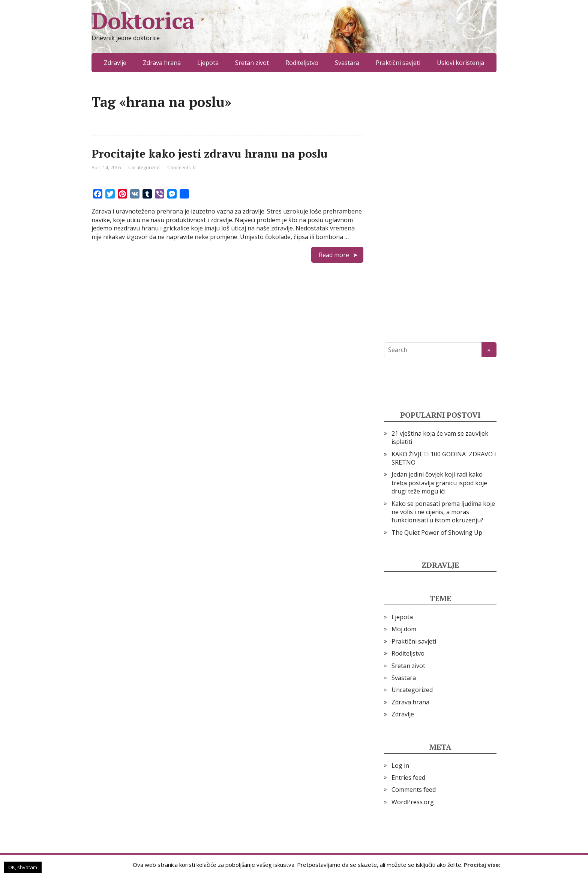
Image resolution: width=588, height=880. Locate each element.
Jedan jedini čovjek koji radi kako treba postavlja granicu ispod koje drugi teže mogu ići (439, 483)
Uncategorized (144, 168)
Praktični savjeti (398, 63)
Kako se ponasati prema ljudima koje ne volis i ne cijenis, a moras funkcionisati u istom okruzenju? (443, 512)
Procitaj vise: (482, 864)
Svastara (347, 63)
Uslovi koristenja (460, 63)
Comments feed (414, 790)
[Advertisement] (440, 207)
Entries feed (408, 778)
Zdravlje (115, 63)
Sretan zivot (252, 63)
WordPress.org (413, 802)
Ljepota (208, 63)
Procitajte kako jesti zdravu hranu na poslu (210, 153)
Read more (334, 255)
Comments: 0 (181, 168)
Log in (400, 766)
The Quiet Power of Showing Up (437, 533)
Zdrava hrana (162, 63)
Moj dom (404, 629)
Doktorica (143, 21)
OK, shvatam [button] (23, 867)
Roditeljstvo (302, 63)
